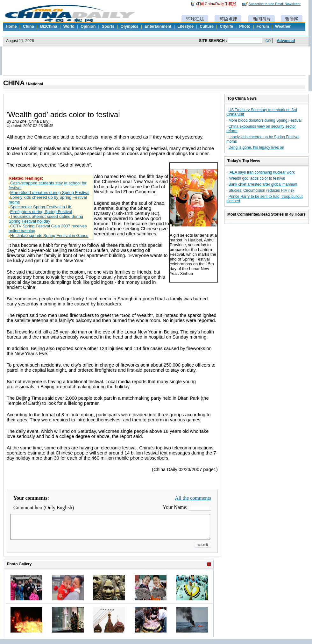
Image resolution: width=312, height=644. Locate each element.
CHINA (14, 83)
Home (11, 26)
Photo (245, 26)
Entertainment (158, 26)
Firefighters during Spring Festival (41, 212)
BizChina (49, 26)
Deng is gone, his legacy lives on (256, 147)
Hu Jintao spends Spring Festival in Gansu (49, 236)
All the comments (193, 498)
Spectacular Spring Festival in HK (41, 207)
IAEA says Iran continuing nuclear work (262, 172)
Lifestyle (185, 26)
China (28, 26)
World (69, 26)
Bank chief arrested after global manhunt (263, 184)
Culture (207, 26)
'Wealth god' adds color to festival (257, 178)
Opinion (88, 26)
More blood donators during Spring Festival (50, 193)
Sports (108, 26)
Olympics (129, 26)
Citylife (226, 26)
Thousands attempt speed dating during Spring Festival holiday (46, 219)
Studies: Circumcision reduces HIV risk (262, 190)
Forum (263, 26)
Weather (283, 26)
